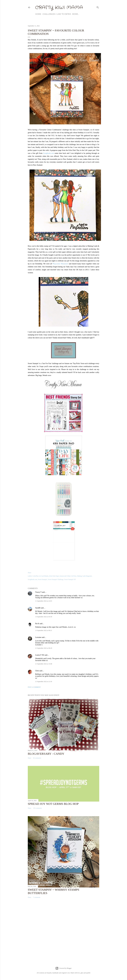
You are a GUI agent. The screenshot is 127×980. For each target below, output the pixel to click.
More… (76, 14)
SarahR (38, 608)
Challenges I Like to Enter (57, 14)
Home (38, 14)
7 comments (37, 897)
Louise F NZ (40, 655)
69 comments (37, 758)
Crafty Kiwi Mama (59, 8)
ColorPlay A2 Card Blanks (40, 576)
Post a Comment (34, 687)
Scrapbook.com (48, 153)
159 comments (37, 808)
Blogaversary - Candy (46, 754)
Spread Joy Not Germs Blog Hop (53, 804)
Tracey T (38, 592)
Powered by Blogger (64, 968)
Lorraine (38, 637)
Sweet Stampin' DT (70, 579)
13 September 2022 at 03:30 (44, 617)
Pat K (37, 624)
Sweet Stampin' (42, 579)
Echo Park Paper (54, 576)
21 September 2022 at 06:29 (44, 648)
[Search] (98, 7)
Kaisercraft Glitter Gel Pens (68, 576)
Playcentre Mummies (60, 264)
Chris (37, 671)
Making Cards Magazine (85, 576)
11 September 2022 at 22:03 (44, 601)
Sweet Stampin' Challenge (56, 579)
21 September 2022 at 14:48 (44, 664)
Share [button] (29, 573)
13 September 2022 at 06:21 (44, 630)
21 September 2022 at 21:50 (44, 682)
